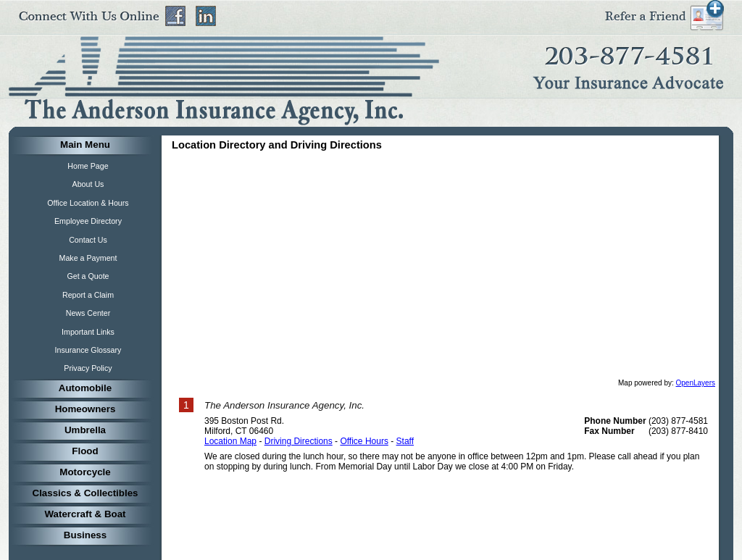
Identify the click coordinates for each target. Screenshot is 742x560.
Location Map (230, 441)
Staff (405, 441)
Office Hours (364, 441)
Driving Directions (299, 441)
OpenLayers (696, 383)
